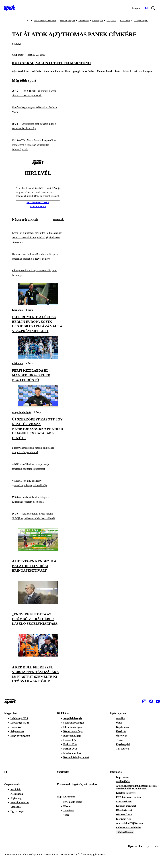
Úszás (119, 723)
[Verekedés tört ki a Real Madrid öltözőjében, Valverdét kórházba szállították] (38, 516)
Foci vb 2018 (70, 744)
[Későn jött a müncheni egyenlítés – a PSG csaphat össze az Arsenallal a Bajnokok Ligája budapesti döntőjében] (38, 238)
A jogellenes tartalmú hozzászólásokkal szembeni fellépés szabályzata (137, 787)
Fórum (67, 806)
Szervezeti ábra (124, 802)
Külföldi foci (64, 713)
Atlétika (120, 718)
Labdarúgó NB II (20, 723)
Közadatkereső (124, 810)
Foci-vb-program (68, 21)
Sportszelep (63, 772)
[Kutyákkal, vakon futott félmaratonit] (82, 63)
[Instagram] (144, 701)
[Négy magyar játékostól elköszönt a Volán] (38, 110)
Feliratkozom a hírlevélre (38, 204)
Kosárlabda (17, 794)
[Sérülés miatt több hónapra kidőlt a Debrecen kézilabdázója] (38, 126)
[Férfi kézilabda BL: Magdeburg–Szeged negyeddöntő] (38, 358)
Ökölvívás (121, 736)
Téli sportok (122, 749)
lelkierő (127, 71)
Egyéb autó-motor (73, 802)
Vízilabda (16, 807)
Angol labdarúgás (21, 412)
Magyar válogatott (20, 736)
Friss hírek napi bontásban (45, 21)
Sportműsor (83, 21)
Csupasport (112, 21)
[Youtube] (158, 701)
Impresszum (123, 777)
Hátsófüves (16, 727)
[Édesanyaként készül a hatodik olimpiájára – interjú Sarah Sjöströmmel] (38, 450)
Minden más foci (72, 753)
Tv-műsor (69, 811)
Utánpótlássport (141, 21)
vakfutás (36, 71)
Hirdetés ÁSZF (124, 815)
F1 (6, 772)
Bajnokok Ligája (72, 736)
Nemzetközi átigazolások (76, 757)
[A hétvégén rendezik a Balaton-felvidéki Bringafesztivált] (38, 550)
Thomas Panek (105, 71)
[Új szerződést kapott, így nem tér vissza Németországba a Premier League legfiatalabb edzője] (38, 407)
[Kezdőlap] (9, 8)
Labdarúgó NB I (19, 718)
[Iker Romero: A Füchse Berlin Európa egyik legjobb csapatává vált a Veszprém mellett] (38, 304)
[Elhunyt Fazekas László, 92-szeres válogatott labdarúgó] (38, 273)
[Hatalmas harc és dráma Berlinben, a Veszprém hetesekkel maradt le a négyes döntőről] (38, 256)
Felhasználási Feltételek (129, 828)
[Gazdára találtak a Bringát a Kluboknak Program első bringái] (38, 500)
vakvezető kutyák (143, 71)
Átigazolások (17, 731)
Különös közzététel (126, 806)
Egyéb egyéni (123, 744)
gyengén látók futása (83, 71)
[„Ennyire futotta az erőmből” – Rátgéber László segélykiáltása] (38, 603)
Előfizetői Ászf (124, 819)
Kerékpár (121, 731)
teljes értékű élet (21, 71)
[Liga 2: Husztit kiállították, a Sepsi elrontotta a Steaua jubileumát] (38, 93)
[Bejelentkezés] (136, 8)
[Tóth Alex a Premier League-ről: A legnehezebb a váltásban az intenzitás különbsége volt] (38, 145)
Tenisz (119, 740)
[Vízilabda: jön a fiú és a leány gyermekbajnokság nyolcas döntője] (38, 483)
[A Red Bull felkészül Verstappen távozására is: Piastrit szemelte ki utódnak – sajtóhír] (38, 656)
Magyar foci (11, 713)
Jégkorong (16, 798)
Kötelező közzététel (126, 793)
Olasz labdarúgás (73, 727)
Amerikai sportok (20, 802)
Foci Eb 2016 (70, 749)
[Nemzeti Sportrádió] (146, 8)
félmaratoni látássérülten (57, 71)
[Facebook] (151, 701)
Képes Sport (98, 21)
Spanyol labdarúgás (74, 723)
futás (118, 71)
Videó (66, 815)
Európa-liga (70, 740)
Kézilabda (17, 310)
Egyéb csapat (17, 811)
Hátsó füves (125, 21)
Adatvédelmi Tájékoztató (129, 823)
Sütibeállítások (125, 832)
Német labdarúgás (73, 731)
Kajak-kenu (122, 727)
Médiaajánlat (123, 781)
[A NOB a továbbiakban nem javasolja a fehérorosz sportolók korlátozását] (38, 467)
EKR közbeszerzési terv (129, 797)
